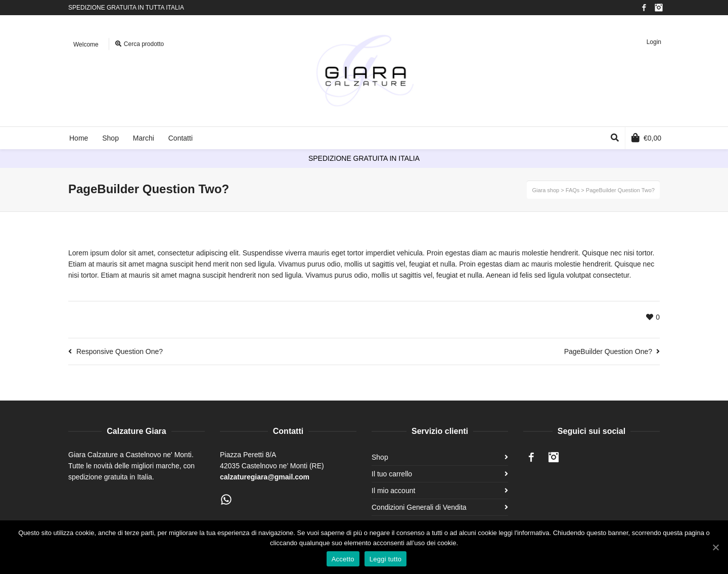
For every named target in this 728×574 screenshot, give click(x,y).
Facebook (644, 8)
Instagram (659, 8)
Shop (380, 457)
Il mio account (393, 491)
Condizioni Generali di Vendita (419, 507)
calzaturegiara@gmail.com (265, 477)
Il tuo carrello (392, 474)
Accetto (343, 559)
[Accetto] (715, 547)
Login (654, 42)
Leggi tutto (385, 559)
